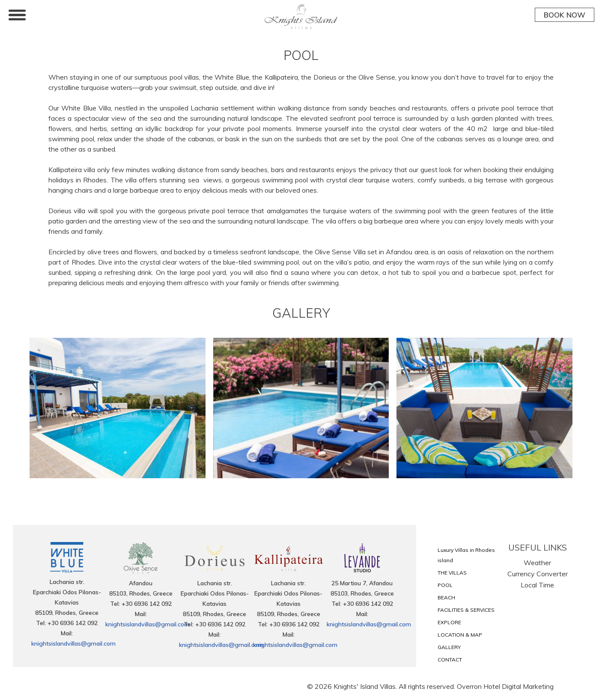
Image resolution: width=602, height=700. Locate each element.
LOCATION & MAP (460, 635)
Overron (469, 686)
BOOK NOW (565, 15)
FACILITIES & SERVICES (466, 610)
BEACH (446, 597)
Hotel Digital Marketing (519, 686)
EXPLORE (449, 622)
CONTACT (450, 660)
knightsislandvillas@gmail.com (73, 643)
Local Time (537, 585)
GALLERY (449, 647)
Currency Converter (538, 574)
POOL (445, 585)
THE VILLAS (452, 573)
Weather (537, 563)
